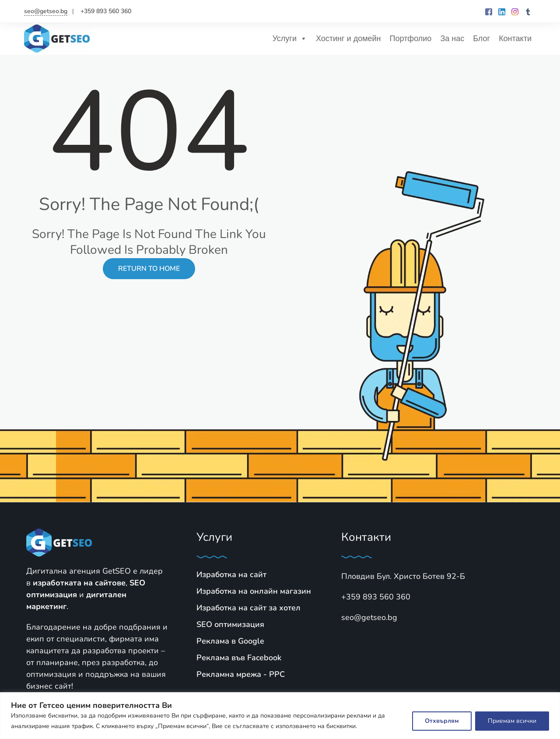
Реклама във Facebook (239, 658)
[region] (280, 716)
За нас (452, 39)
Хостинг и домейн (348, 39)
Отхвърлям (442, 721)
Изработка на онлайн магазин (254, 591)
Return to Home (149, 269)
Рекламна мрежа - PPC (241, 674)
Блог (481, 39)
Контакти (515, 39)
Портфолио (411, 39)
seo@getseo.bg (46, 11)
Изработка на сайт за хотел (248, 608)
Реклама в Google (230, 641)
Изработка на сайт (231, 574)
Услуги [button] (290, 39)
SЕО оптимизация (230, 624)
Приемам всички (512, 721)
